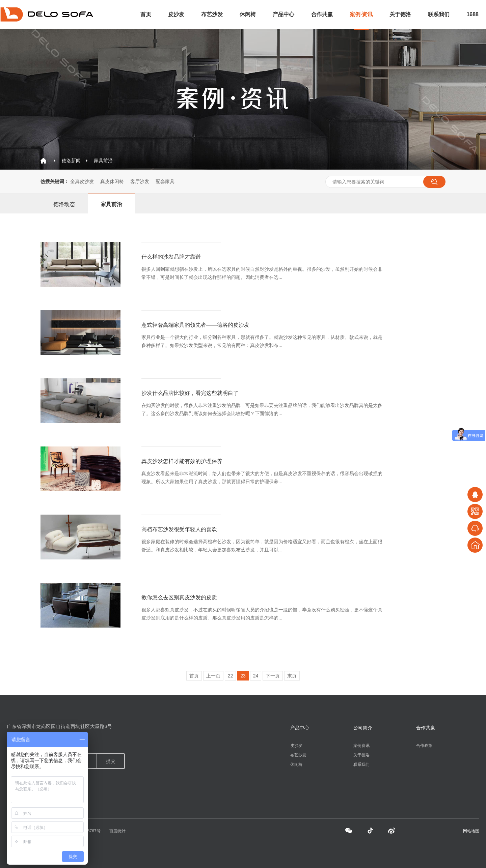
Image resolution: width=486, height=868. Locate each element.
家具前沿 (103, 161)
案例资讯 (361, 746)
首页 (146, 14)
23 (243, 676)
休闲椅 (248, 14)
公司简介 (363, 728)
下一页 (273, 676)
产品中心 (283, 14)
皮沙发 (176, 14)
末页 (292, 676)
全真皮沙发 (82, 181)
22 (231, 676)
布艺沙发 (212, 14)
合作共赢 (322, 14)
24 (256, 676)
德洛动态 (64, 204)
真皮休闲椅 (112, 181)
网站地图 (471, 831)
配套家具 (165, 181)
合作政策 (424, 746)
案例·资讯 (361, 14)
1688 (473, 14)
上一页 (213, 676)
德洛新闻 (71, 161)
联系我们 (439, 14)
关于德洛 (400, 14)
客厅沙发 (140, 181)
